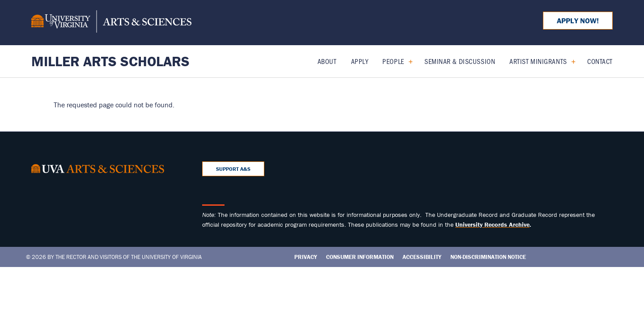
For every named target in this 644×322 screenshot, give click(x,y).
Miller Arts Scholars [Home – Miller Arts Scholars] (110, 61)
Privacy (306, 257)
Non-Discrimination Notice (488, 257)
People (393, 61)
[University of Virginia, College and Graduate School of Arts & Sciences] (111, 23)
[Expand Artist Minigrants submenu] (570, 61)
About (327, 61)
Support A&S (233, 169)
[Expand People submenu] (407, 61)
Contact (600, 61)
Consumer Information (360, 257)
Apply (360, 61)
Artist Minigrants (538, 61)
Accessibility (422, 257)
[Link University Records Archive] (492, 225)
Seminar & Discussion (460, 61)
